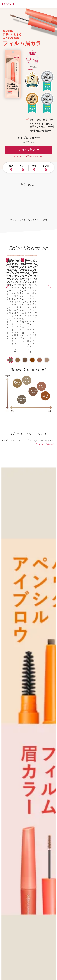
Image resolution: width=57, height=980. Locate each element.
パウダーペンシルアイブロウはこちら (43, 384)
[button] (5, 276)
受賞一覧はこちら (32, 70)
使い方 (46, 168)
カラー (23, 168)
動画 (11, 168)
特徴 (34, 168)
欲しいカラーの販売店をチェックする (28, 156)
